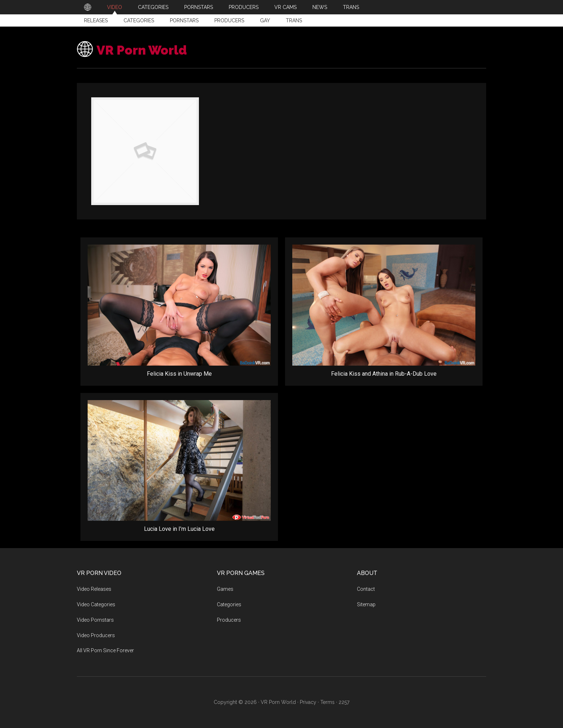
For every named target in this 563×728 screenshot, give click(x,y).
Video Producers (96, 635)
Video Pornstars (95, 620)
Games (225, 589)
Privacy (308, 702)
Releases (96, 20)
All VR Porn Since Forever (105, 650)
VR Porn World (154, 49)
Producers (229, 20)
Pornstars (184, 20)
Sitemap (366, 604)
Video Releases (94, 589)
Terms (327, 702)
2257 (344, 702)
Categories (139, 20)
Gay (265, 20)
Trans (294, 20)
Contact (366, 589)
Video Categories (96, 604)
